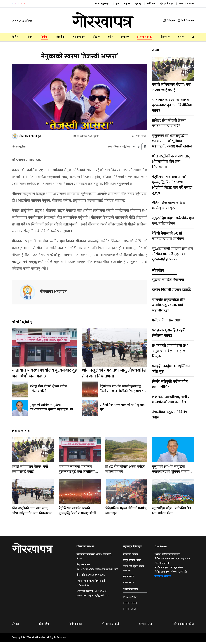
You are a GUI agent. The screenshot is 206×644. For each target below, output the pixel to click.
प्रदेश (96, 37)
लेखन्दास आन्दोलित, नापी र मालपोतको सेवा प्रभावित (171, 399)
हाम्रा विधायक (79, 37)
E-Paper (169, 20)
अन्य (181, 37)
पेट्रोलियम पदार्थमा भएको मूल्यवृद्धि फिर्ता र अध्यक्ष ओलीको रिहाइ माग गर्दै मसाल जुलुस (123, 393)
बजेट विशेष (44, 626)
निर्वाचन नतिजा (130, 605)
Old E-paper (186, 20)
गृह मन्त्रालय (129, 579)
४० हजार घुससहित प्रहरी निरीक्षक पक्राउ (169, 333)
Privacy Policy (130, 599)
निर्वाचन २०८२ (130, 611)
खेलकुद (165, 37)
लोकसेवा (60, 37)
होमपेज (15, 37)
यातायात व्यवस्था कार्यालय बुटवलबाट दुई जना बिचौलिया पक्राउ (44, 375)
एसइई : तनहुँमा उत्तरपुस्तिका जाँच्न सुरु (171, 369)
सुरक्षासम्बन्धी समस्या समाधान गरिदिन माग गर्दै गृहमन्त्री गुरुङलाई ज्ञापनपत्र (172, 254)
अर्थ (110, 37)
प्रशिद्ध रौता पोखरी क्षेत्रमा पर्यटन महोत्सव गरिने (53, 391)
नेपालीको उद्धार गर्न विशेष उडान (170, 415)
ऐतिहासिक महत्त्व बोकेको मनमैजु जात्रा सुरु (122, 409)
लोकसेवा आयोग (131, 556)
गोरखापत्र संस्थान (163, 578)
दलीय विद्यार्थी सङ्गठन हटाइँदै (171, 290)
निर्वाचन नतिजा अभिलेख (183, 626)
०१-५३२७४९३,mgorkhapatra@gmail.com (97, 571)
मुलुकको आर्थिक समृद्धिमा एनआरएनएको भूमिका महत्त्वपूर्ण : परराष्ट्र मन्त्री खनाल (53, 409)
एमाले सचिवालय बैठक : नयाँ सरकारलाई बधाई (172, 87)
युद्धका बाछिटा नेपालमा (168, 280)
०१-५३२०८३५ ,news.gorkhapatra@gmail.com (93, 595)
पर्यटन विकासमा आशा (167, 320)
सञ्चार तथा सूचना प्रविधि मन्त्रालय (134, 570)
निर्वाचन (44, 37)
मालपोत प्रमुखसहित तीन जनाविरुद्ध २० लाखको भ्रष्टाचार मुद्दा (169, 305)
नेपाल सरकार (129, 584)
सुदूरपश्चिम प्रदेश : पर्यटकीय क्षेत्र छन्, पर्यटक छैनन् (173, 221)
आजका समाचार (144, 37)
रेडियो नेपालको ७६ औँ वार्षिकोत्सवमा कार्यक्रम (168, 236)
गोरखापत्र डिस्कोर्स (110, 626)
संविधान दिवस (145, 626)
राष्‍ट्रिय (29, 37)
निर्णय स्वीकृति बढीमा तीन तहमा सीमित (170, 384)
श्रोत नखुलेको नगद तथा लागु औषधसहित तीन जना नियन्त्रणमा (114, 375)
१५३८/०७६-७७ (83, 587)
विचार (125, 37)
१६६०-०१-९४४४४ (97, 577)
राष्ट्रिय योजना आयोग (132, 562)
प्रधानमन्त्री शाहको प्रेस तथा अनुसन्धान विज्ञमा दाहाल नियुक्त (170, 351)
